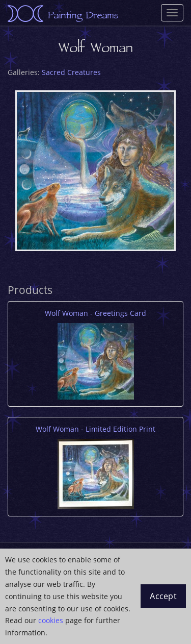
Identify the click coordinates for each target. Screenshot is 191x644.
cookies (51, 620)
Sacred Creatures (71, 72)
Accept (163, 596)
